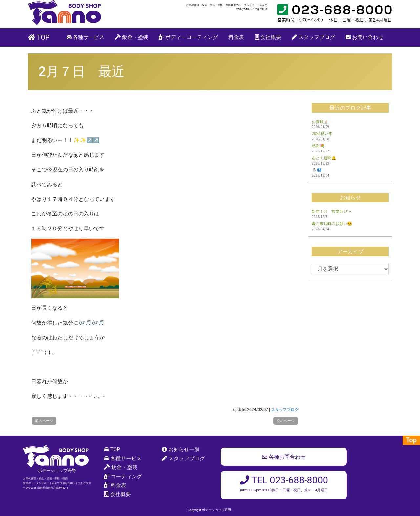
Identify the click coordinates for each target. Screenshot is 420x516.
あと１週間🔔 (324, 158)
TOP (39, 37)
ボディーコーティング (188, 37)
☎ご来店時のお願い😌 (332, 224)
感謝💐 (318, 146)
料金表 (236, 37)
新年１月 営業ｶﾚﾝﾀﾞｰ (331, 212)
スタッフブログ (313, 37)
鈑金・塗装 (132, 37)
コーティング (126, 476)
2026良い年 (322, 134)
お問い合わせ (365, 37)
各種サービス (85, 37)
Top (411, 440)
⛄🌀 (317, 170)
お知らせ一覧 (184, 449)
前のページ (44, 421)
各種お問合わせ (284, 457)
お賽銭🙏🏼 (320, 122)
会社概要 (268, 37)
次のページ (286, 421)
